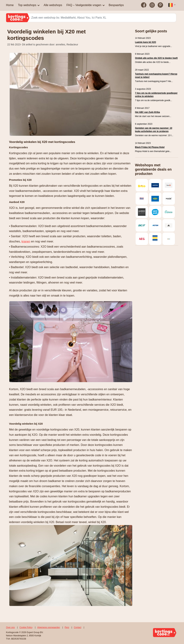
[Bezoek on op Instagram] (152, 5)
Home (10, 5)
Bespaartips (116, 5)
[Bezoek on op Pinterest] (160, 5)
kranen (26, 241)
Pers (67, 627)
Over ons (10, 627)
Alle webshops (53, 5)
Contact (77, 627)
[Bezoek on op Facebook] (144, 5)
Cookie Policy (26, 627)
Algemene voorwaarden (49, 627)
